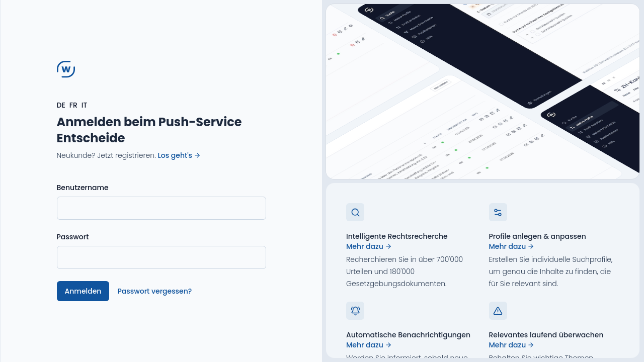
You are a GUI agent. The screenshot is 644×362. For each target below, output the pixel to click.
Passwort (73, 237)
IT (85, 105)
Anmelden (83, 291)
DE (61, 105)
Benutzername (83, 188)
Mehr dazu (369, 246)
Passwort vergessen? (154, 291)
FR (73, 105)
